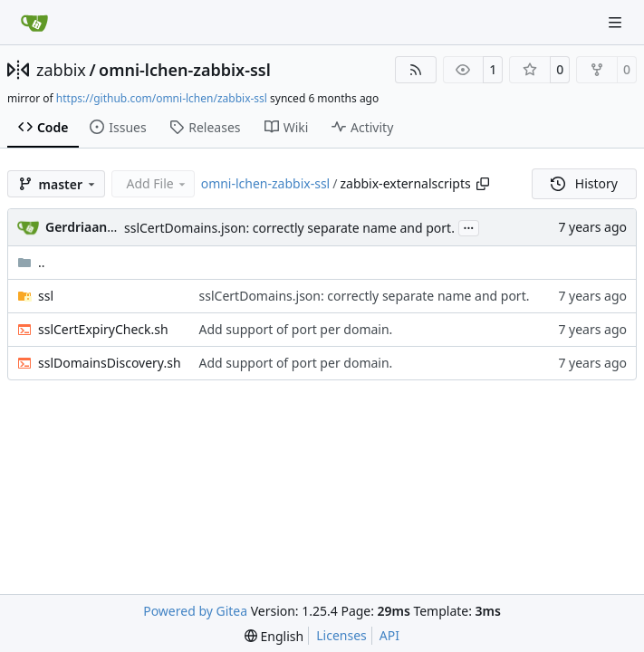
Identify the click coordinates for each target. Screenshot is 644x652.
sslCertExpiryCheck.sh (103, 329)
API (389, 635)
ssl (46, 296)
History (584, 183)
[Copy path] (483, 184)
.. (31, 262)
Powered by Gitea (195, 611)
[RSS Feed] (416, 70)
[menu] (274, 636)
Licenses (341, 635)
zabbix (61, 70)
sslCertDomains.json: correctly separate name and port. (289, 228)
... (469, 226)
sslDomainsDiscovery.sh (110, 363)
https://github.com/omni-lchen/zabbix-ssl (162, 98)
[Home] (34, 23)
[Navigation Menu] (617, 22)
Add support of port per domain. (296, 329)
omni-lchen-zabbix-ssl (185, 70)
